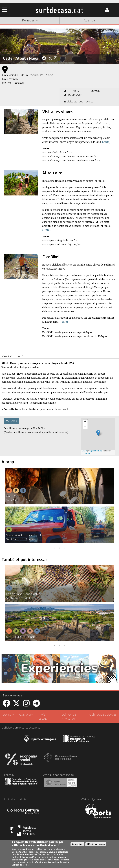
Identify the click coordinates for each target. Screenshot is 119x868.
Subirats (19, 83)
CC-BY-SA (86, 453)
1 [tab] (55, 548)
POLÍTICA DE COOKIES (102, 715)
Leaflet (84, 451)
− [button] (85, 427)
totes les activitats (26, 409)
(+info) (106, 142)
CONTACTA (26, 715)
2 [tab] (59, 548)
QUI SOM (9, 715)
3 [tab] (64, 548)
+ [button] (85, 422)
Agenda (89, 21)
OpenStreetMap (96, 451)
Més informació (96, 844)
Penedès (30, 21)
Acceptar (77, 844)
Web (96, 91)
